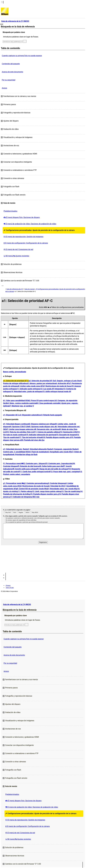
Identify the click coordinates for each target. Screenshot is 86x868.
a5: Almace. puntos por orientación (41, 383)
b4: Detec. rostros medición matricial (21, 403)
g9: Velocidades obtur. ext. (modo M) (61, 489)
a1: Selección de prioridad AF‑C (16, 381)
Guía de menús (30, 289)
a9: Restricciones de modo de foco (56, 386)
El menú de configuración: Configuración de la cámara (26, 243)
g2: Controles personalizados (35, 483)
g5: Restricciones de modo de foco (33, 486)
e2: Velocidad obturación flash (39, 449)
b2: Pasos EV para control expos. (41, 401)
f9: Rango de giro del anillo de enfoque (52, 469)
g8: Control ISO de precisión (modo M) (31, 489)
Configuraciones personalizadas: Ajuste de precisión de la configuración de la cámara (39, 230)
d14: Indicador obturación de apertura (40, 435)
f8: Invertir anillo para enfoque (25, 469)
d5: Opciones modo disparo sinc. (41, 427)
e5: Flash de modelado (38, 452)
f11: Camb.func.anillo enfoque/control (34, 472)
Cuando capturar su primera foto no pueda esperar (22, 56)
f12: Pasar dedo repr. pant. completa (64, 472)
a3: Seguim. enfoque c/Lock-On (67, 381)
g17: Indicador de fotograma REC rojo (24, 497)
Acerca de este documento (12, 72)
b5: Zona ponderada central (47, 403)
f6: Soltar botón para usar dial (51, 466)
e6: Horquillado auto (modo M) (59, 452)
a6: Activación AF (62, 383)
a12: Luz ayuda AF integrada (51, 389)
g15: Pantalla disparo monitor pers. (43, 494)
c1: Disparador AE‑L (11, 415)
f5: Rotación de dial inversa (28, 466)
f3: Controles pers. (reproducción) (59, 464)
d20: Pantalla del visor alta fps (32, 440)
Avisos (4, 88)
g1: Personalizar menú (13, 483)
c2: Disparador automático (30, 415)
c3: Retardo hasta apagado (51, 415)
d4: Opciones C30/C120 (19, 427)
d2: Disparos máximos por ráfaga (41, 424)
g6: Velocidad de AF (55, 486)
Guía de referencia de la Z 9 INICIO (17, 604)
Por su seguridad (9, 80)
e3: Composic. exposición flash (64, 449)
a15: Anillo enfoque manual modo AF (56, 392)
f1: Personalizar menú (13, 464)
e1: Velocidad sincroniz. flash (15, 449)
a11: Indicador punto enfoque (27, 389)
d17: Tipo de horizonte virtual (30, 437)
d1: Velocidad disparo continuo (16, 424)
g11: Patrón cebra (24, 491)
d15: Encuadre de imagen (66, 435)
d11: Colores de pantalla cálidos (46, 432)
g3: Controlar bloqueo (56, 483)
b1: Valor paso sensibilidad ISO (16, 401)
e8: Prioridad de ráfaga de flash (25, 455)
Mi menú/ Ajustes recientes (16, 256)
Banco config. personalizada (15, 372)
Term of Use (10, 588)
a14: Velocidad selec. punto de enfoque (26, 392)
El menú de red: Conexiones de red (18, 249)
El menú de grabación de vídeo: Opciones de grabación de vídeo (30, 224)
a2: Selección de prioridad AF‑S (41, 381)
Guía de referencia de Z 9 (15, 289)
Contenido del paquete (11, 64)
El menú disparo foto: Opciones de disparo (22, 217)
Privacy (8, 585)
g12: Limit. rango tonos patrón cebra (46, 491)
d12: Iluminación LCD (68, 432)
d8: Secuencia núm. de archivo (46, 429)
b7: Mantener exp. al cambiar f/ (21, 406)
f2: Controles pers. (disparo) (34, 464)
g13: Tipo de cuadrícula (70, 491)
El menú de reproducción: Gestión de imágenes (23, 237)
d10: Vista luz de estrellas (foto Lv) (19, 432)
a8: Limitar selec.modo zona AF (30, 386)
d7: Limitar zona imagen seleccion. (20, 429)
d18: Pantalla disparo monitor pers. (56, 437)
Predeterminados (10, 211)
